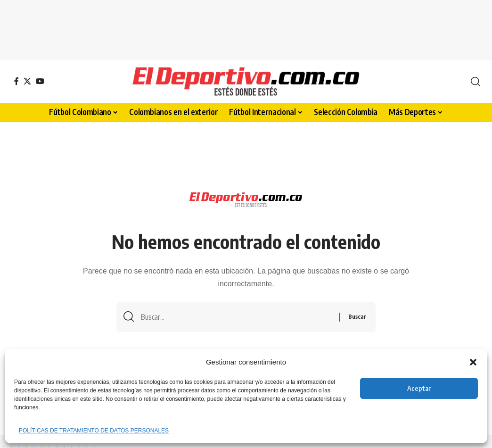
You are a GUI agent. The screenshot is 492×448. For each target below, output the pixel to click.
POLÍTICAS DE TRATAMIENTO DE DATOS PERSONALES (94, 431)
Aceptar (419, 388)
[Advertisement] (246, 28)
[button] (473, 362)
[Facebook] (16, 81)
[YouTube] (40, 81)
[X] (27, 81)
